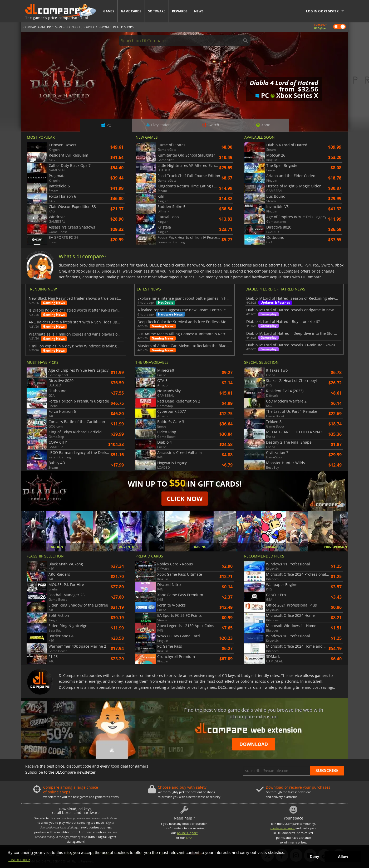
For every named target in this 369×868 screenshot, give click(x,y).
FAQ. (189, 838)
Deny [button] (314, 857)
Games (109, 11)
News (199, 11)
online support (187, 833)
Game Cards (131, 11)
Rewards (180, 11)
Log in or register (322, 11)
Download (254, 744)
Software (157, 11)
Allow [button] (343, 857)
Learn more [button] (19, 860)
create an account (283, 828)
